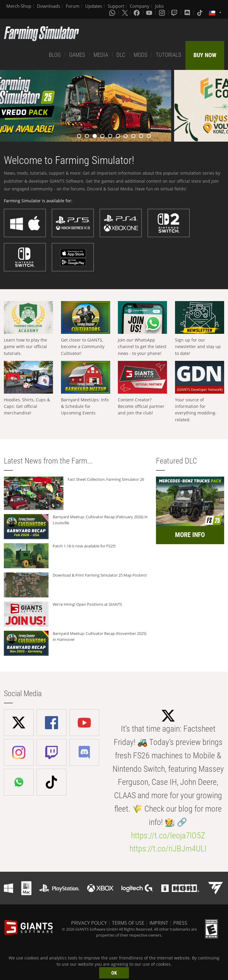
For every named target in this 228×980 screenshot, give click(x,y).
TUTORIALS (168, 55)
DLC (121, 55)
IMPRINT (159, 923)
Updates (94, 6)
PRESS (180, 923)
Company (140, 6)
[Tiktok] (200, 12)
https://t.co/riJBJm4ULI (168, 849)
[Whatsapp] (113, 12)
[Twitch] (175, 12)
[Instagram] (163, 12)
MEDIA (101, 55)
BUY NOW (205, 55)
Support (116, 6)
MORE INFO (190, 535)
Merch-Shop (19, 6)
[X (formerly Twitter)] (125, 12)
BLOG (55, 55)
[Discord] (188, 12)
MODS (140, 55)
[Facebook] (137, 12)
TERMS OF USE (128, 923)
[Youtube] (150, 12)
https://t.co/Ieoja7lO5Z (168, 836)
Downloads (49, 6)
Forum (73, 6)
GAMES (77, 55)
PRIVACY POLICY (89, 923)
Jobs (159, 6)
